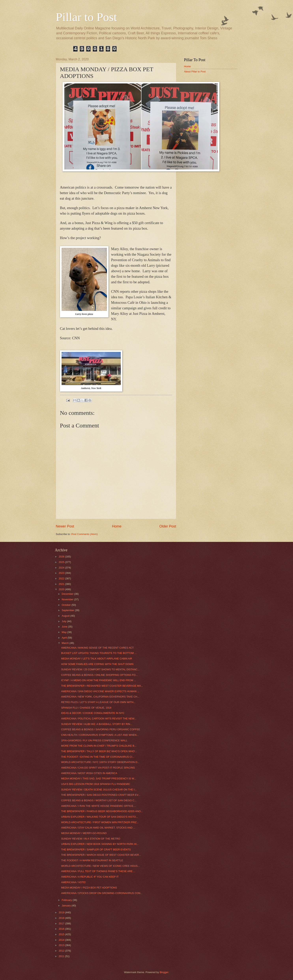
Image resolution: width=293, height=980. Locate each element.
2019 (62, 912)
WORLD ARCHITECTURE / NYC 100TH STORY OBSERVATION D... (100, 762)
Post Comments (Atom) (84, 534)
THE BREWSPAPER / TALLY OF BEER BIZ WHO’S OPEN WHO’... (99, 751)
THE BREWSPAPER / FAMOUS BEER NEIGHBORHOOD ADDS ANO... (102, 811)
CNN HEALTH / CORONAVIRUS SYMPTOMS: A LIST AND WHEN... (100, 735)
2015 (62, 934)
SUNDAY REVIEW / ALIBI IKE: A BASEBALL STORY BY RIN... (97, 724)
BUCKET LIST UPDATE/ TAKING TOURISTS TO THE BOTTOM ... (99, 653)
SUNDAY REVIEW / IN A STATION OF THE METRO (91, 839)
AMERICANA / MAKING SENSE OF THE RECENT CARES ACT (97, 648)
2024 (62, 568)
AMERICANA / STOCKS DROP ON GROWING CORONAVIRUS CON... (102, 893)
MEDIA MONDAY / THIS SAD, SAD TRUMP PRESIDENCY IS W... (99, 778)
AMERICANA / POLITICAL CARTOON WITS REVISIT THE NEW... (99, 719)
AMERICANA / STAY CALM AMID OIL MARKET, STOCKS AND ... (98, 828)
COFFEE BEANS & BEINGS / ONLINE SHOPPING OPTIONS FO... (99, 675)
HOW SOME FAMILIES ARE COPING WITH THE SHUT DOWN (97, 664)
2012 (62, 951)
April (65, 638)
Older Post (168, 526)
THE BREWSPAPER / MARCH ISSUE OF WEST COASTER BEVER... (101, 855)
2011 (62, 956)
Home (117, 526)
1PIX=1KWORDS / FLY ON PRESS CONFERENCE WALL (94, 740)
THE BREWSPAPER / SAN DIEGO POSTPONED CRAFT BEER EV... (101, 795)
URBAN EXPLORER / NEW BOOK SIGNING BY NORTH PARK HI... (100, 844)
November (68, 599)
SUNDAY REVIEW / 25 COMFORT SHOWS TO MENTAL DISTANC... (100, 669)
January (67, 906)
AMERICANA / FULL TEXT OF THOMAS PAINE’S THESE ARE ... (98, 871)
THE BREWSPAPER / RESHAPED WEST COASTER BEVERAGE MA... (102, 686)
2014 (62, 940)
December (68, 594)
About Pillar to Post (195, 72)
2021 (62, 584)
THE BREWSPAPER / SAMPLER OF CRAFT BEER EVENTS (96, 850)
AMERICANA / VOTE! (73, 882)
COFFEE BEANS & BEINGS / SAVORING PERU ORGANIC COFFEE (101, 729)
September (68, 610)
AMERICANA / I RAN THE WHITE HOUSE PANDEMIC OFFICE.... (99, 806)
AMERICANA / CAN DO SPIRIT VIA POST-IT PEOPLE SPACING (98, 768)
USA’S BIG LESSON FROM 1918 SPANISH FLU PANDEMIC (96, 784)
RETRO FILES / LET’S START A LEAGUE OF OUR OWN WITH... (98, 702)
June (65, 627)
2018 (62, 918)
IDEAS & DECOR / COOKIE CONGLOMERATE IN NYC (93, 713)
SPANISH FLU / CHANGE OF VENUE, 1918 (86, 708)
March (66, 643)
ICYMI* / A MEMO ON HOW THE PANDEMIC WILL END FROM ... (99, 680)
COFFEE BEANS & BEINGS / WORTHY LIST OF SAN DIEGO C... (99, 800)
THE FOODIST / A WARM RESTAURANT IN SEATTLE (92, 860)
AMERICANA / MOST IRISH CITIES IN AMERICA (89, 773)
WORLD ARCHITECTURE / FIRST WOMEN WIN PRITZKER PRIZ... (100, 822)
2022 (62, 578)
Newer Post (65, 526)
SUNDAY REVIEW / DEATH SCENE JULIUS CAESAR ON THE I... (99, 790)
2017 (62, 923)
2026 (62, 557)
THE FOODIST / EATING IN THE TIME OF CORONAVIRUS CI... (98, 757)
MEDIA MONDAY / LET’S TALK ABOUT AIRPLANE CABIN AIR (97, 659)
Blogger (164, 972)
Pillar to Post (86, 17)
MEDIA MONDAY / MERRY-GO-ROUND (84, 833)
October (67, 605)
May (65, 632)
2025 (62, 562)
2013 (62, 945)
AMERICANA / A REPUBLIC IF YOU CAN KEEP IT (90, 877)
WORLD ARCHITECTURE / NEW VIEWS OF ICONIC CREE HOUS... (100, 866)
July (64, 621)
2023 (62, 573)
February (67, 900)
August (66, 616)
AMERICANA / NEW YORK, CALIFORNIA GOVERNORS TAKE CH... (100, 697)
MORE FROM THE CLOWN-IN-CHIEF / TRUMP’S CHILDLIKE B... (99, 746)
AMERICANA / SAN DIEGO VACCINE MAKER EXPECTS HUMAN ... (100, 691)
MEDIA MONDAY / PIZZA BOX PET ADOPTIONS (89, 888)
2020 (62, 589)
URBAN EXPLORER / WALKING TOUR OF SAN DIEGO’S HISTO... (100, 817)
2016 (62, 929)
